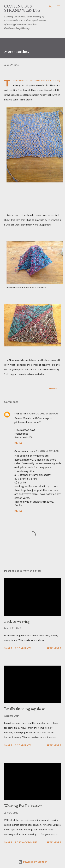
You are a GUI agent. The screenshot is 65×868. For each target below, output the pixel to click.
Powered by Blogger (33, 862)
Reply (18, 443)
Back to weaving (17, 621)
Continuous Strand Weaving (22, 8)
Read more (54, 648)
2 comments (23, 648)
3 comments (23, 745)
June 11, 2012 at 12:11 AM (45, 451)
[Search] (51, 6)
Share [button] (53, 388)
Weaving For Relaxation (23, 806)
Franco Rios (21, 414)
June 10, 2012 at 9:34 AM (44, 414)
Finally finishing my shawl (25, 709)
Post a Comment (26, 842)
